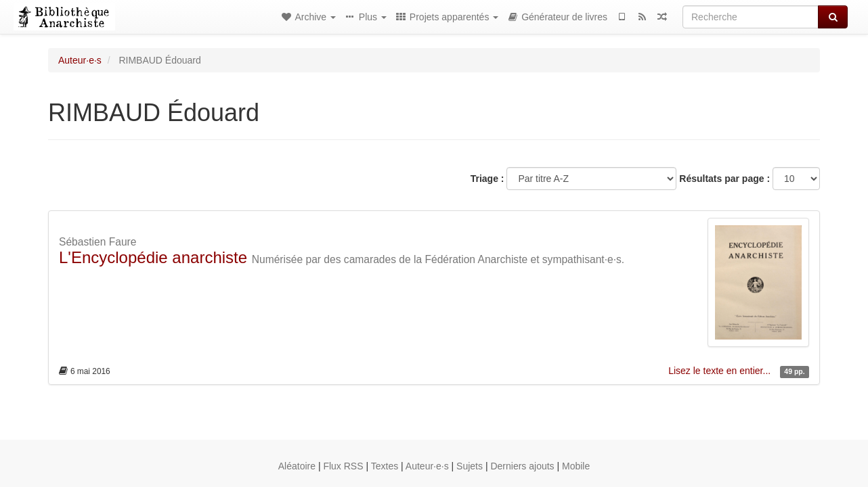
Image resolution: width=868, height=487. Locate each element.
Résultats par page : (724, 179)
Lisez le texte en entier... (721, 371)
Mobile (576, 466)
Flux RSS (343, 466)
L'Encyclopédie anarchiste (153, 257)
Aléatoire (297, 466)
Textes (385, 466)
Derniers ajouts (522, 466)
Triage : (487, 179)
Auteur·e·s (80, 60)
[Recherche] (751, 17)
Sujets (470, 466)
